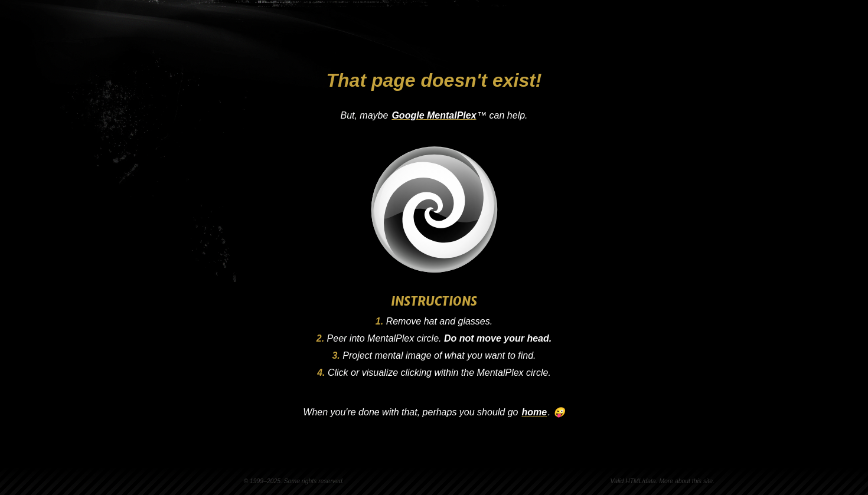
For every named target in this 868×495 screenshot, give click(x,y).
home (535, 412)
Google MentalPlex (434, 115)
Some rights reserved (313, 481)
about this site (694, 481)
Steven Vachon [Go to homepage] (201, 29)
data (650, 481)
